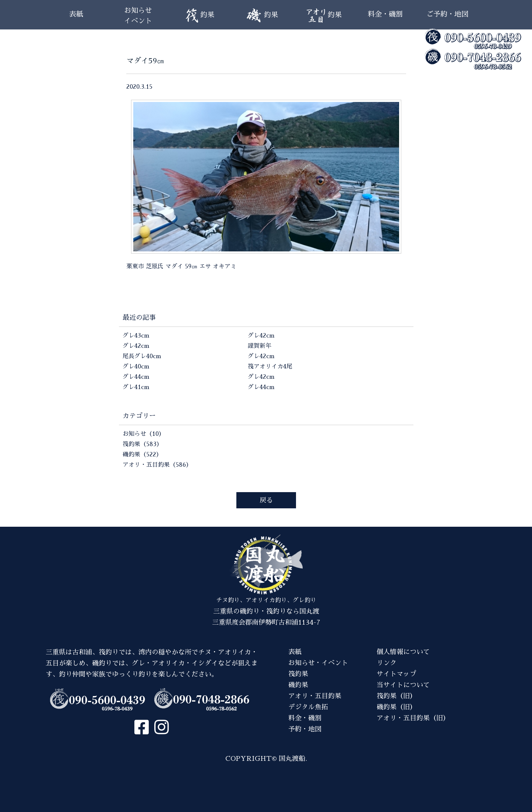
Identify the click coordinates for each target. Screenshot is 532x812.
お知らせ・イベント (318, 663)
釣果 (200, 16)
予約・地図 (305, 729)
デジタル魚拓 (308, 707)
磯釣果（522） (142, 455)
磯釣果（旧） (397, 707)
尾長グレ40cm (142, 356)
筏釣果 (298, 674)
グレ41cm (136, 387)
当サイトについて (403, 685)
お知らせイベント (138, 16)
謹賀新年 (260, 346)
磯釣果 (298, 685)
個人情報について (403, 652)
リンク (387, 663)
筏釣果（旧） (397, 696)
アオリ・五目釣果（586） (157, 465)
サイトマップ (397, 674)
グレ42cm (136, 346)
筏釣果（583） (142, 444)
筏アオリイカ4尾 (270, 367)
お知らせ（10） (144, 434)
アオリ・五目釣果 (315, 696)
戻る (266, 500)
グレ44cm (136, 377)
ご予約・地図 (447, 14)
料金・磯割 (385, 14)
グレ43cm (136, 336)
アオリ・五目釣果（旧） (413, 718)
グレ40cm (136, 367)
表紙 (76, 14)
